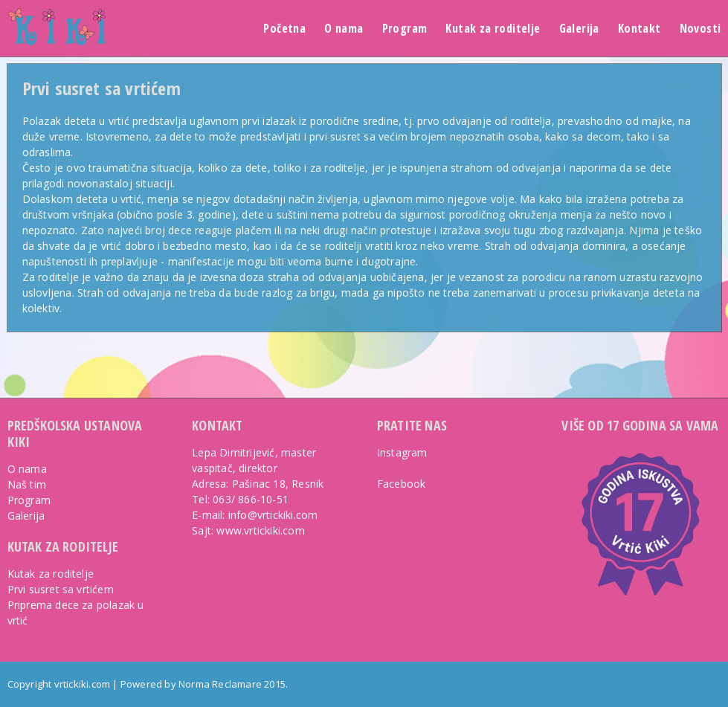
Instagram (402, 452)
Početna (284, 28)
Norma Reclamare (220, 684)
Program (405, 28)
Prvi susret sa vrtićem (102, 88)
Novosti (700, 28)
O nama (344, 28)
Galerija (579, 28)
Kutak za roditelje (493, 28)
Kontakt (640, 28)
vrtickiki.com (83, 684)
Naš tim (27, 484)
